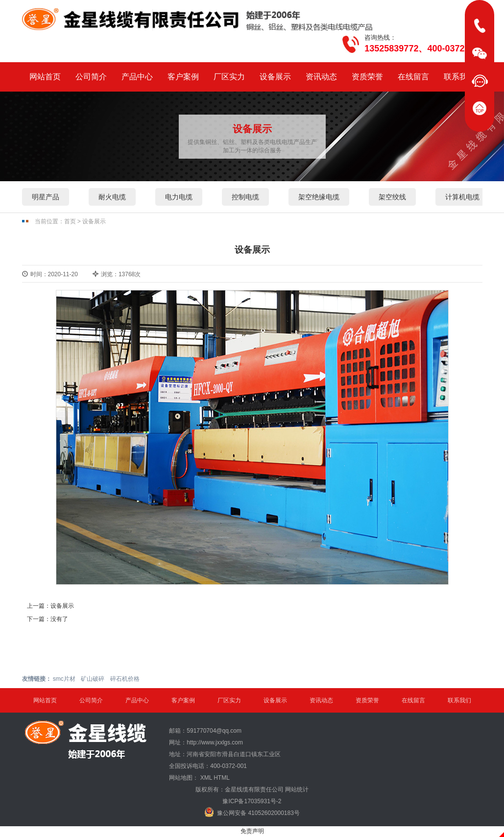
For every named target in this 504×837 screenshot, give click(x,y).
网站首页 (45, 77)
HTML (222, 778)
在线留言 (413, 77)
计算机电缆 (462, 197)
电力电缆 (179, 197)
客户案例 (183, 77)
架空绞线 (392, 197)
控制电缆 (245, 197)
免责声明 (252, 831)
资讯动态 (321, 77)
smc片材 (64, 679)
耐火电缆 (112, 197)
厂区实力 (229, 77)
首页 (70, 221)
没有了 (59, 619)
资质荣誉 (367, 77)
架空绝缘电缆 (319, 197)
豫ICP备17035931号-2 (252, 801)
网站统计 (297, 789)
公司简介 (91, 77)
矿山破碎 (93, 679)
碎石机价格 (125, 679)
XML (206, 778)
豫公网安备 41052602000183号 (252, 812)
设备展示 (275, 77)
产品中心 (137, 77)
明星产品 (46, 197)
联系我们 (459, 77)
